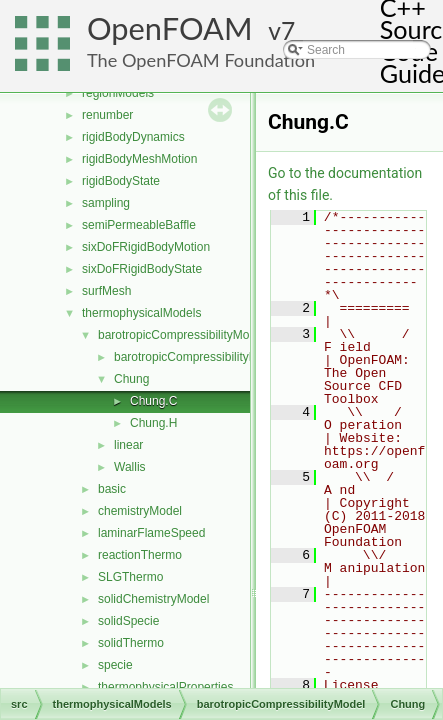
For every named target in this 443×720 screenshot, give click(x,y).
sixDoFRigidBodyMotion (146, 247)
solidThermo (131, 643)
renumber (107, 115)
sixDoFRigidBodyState (142, 269)
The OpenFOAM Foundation (201, 60)
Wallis (130, 467)
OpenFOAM (170, 28)
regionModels (118, 93)
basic (112, 489)
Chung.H (153, 423)
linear (128, 445)
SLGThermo (130, 577)
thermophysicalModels (141, 313)
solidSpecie (128, 621)
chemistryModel (140, 511)
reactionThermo (140, 555)
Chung (131, 379)
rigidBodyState (121, 181)
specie (115, 665)
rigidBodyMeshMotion (139, 159)
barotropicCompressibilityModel (181, 335)
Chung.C (153, 401)
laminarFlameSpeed (151, 533)
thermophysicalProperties (165, 687)
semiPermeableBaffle (139, 225)
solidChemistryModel (153, 599)
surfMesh (106, 291)
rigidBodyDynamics (133, 137)
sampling (106, 203)
